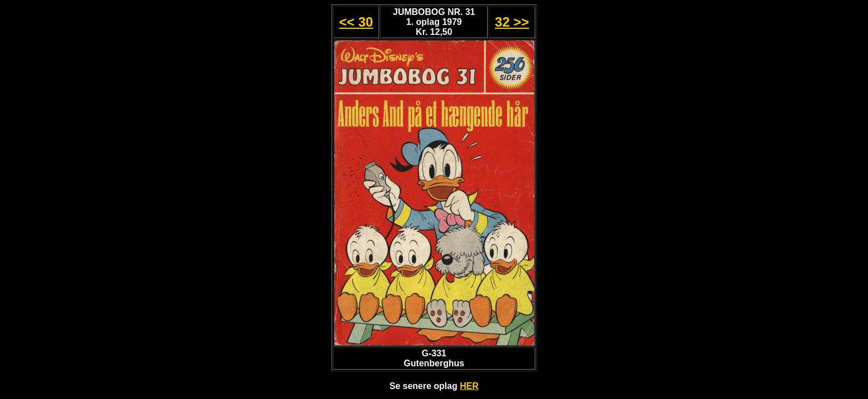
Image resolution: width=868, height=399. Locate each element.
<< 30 (356, 22)
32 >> (512, 22)
